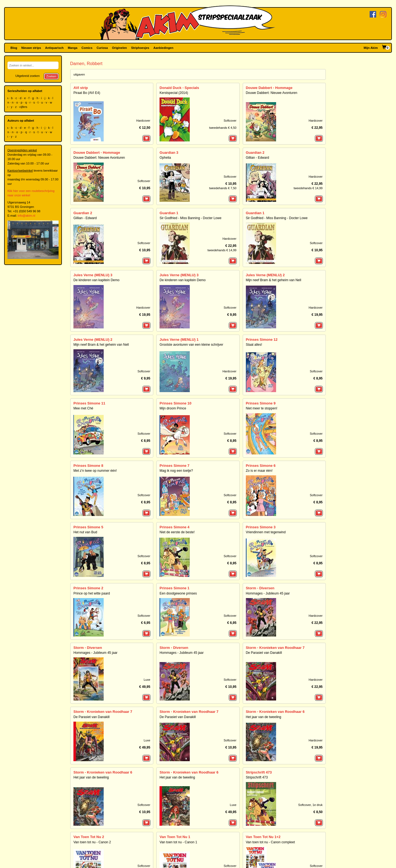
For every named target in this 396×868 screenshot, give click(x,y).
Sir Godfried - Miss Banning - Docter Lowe (190, 218)
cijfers (24, 107)
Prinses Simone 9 (261, 403)
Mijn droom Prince (173, 408)
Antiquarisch (54, 48)
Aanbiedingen (163, 48)
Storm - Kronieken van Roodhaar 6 (275, 712)
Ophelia (165, 158)
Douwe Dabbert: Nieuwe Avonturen (272, 93)
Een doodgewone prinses (178, 593)
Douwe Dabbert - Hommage (269, 88)
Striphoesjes (140, 48)
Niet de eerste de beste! (177, 532)
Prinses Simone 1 (174, 588)
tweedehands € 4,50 (223, 128)
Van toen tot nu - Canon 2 (92, 842)
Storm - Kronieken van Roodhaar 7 (275, 648)
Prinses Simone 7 (174, 466)
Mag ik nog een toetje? (176, 471)
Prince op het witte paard (92, 593)
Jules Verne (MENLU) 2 (265, 275)
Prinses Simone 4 (174, 527)
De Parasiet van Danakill (264, 653)
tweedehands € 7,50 (223, 188)
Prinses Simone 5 (88, 527)
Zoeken (51, 76)
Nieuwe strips (31, 48)
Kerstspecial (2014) (174, 93)
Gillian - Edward (258, 158)
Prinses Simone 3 (261, 527)
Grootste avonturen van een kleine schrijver (191, 345)
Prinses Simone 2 (88, 588)
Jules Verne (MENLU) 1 (179, 340)
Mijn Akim (371, 48)
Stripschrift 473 (259, 772)
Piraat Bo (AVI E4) (87, 93)
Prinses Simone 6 (261, 466)
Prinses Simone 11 (89, 403)
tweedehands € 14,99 (308, 188)
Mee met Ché (83, 408)
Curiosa (102, 48)
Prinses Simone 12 (262, 340)
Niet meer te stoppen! (262, 408)
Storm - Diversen (260, 588)
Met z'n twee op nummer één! (95, 471)
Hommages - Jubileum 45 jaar (268, 593)
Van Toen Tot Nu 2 (89, 837)
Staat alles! (254, 345)
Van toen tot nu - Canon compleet (270, 842)
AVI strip (81, 88)
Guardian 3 (169, 153)
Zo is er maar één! (259, 471)
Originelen (119, 48)
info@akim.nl (26, 216)
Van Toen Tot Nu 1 (175, 837)
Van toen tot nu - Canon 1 (178, 842)
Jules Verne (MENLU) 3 (93, 275)
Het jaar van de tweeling (264, 717)
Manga (72, 48)
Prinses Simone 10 (175, 403)
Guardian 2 (255, 153)
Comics (87, 48)
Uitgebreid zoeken (28, 76)
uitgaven (79, 74)
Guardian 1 (169, 213)
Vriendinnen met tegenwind (266, 532)
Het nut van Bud (85, 532)
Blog (14, 48)
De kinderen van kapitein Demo (96, 280)
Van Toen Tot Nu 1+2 (263, 837)
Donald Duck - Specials (179, 88)
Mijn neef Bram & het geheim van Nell (273, 280)
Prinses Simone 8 (88, 466)
